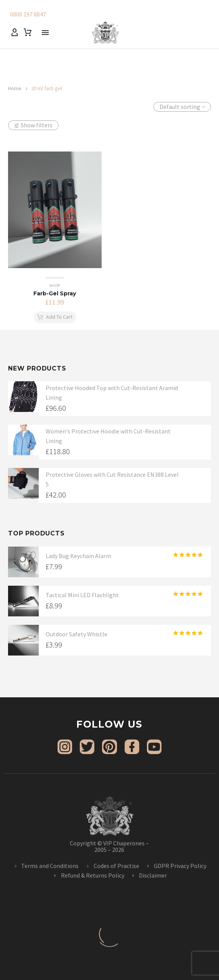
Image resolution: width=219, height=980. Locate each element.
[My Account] (15, 33)
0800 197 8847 (28, 14)
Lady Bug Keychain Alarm (78, 556)
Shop (55, 286)
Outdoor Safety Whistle (77, 634)
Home (15, 88)
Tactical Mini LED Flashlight (82, 595)
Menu (45, 33)
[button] (55, 317)
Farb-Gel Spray (55, 293)
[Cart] (28, 33)
